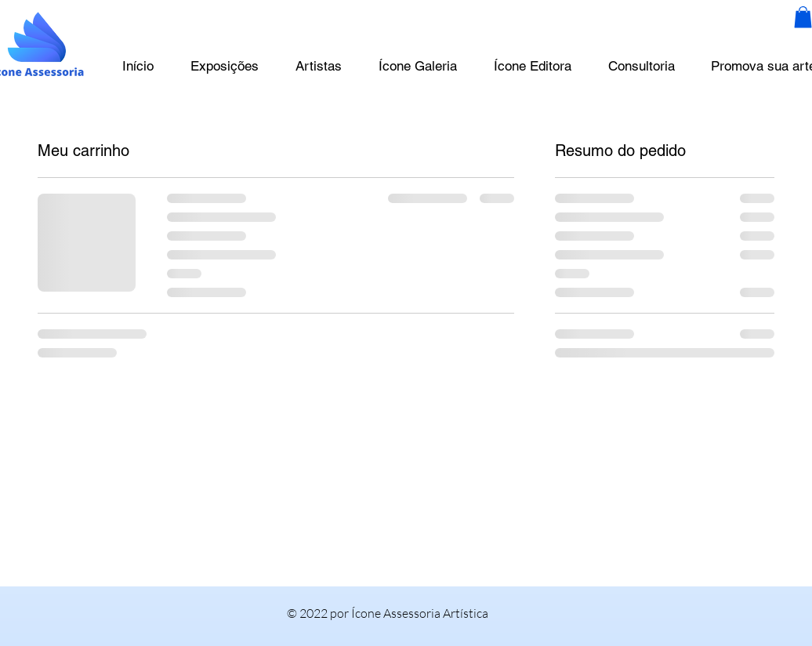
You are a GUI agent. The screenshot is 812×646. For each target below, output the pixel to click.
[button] (803, 17)
